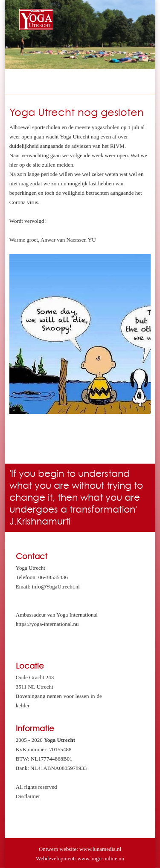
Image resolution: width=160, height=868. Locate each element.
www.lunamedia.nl (100, 849)
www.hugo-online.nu (101, 858)
